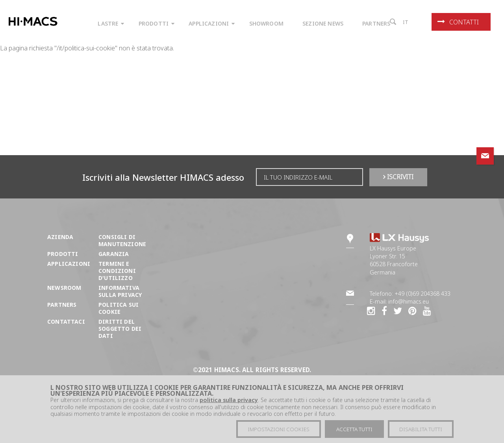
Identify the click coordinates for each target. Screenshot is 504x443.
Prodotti (63, 254)
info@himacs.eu (409, 301)
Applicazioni (69, 264)
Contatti (458, 22)
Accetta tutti (354, 429)
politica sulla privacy (229, 400)
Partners (62, 305)
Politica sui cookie (119, 308)
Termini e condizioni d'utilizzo (117, 271)
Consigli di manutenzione (122, 240)
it (406, 22)
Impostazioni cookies (279, 429)
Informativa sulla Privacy (120, 291)
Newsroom (64, 288)
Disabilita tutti (421, 429)
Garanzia (114, 254)
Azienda (60, 237)
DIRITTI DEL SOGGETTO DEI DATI (120, 329)
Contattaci (66, 322)
